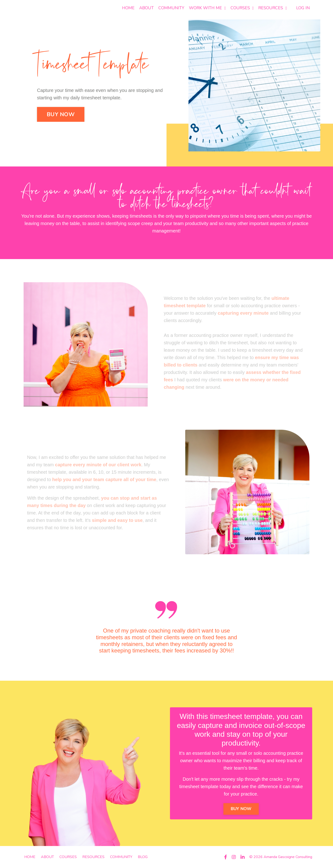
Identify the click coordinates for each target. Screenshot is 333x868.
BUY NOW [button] (61, 114)
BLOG (143, 857)
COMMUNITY (171, 8)
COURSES (242, 8)
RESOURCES (273, 8)
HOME (128, 8)
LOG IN (303, 8)
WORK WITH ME (207, 8)
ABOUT (146, 8)
